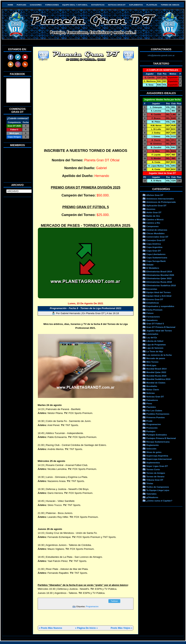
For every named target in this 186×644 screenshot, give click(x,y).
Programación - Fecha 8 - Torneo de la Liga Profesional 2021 (86, 308)
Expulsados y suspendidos (160, 306)
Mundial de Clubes (156, 383)
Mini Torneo (152, 362)
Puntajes (21, 5)
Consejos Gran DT (156, 240)
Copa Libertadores (156, 254)
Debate (150, 265)
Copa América (154, 244)
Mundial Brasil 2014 (156, 369)
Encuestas (152, 289)
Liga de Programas (156, 344)
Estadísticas (98, 5)
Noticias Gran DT (117, 5)
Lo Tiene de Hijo (155, 351)
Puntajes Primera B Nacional (161, 438)
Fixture (150, 313)
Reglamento (152, 445)
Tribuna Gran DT (155, 480)
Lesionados (152, 334)
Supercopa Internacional (159, 459)
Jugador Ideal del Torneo (159, 331)
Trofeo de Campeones (158, 487)
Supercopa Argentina (157, 456)
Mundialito (152, 386)
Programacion (92, 606)
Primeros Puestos (155, 417)
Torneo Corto (153, 469)
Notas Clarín (153, 389)
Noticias (150, 393)
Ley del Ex (152, 337)
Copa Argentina (154, 247)
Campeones (152, 226)
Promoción (152, 428)
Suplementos (136, 5)
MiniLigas (151, 365)
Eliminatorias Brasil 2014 (159, 271)
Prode (149, 421)
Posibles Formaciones (158, 414)
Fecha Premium (154, 310)
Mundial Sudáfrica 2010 (158, 379)
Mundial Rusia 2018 (156, 376)
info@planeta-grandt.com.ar (161, 55)
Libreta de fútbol (155, 341)
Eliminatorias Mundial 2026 (160, 275)
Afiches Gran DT (155, 195)
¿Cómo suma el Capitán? (159, 501)
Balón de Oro (153, 216)
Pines (149, 403)
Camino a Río (153, 223)
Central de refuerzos (157, 230)
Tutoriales (151, 494)
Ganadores (36, 5)
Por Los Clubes (154, 410)
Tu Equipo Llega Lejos (158, 490)
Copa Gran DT (154, 251)
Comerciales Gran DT (157, 237)
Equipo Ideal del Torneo (158, 292)
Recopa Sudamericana (158, 442)
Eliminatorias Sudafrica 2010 (161, 285)
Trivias (150, 483)
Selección (151, 449)
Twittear (114, 601)
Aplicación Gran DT (156, 205)
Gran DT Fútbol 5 (155, 323)
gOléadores (152, 497)
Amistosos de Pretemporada (161, 202)
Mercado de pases (156, 358)
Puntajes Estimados (157, 435)
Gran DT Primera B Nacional (161, 327)
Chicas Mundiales (155, 233)
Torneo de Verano (155, 476)
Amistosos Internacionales (160, 199)
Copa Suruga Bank (156, 261)
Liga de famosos (155, 348)
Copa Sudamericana (157, 258)
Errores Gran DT (155, 299)
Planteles (152, 5)
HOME (10, 5)
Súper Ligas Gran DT (157, 466)
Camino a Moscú (155, 219)
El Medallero (153, 268)
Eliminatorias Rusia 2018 (159, 282)
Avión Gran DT (154, 212)
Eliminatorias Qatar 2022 (159, 278)
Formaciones (52, 5)
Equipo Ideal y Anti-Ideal (75, 5)
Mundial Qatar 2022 (156, 372)
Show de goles (154, 452)
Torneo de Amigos (170, 5)
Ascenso (151, 209)
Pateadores (152, 400)
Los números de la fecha (159, 355)
